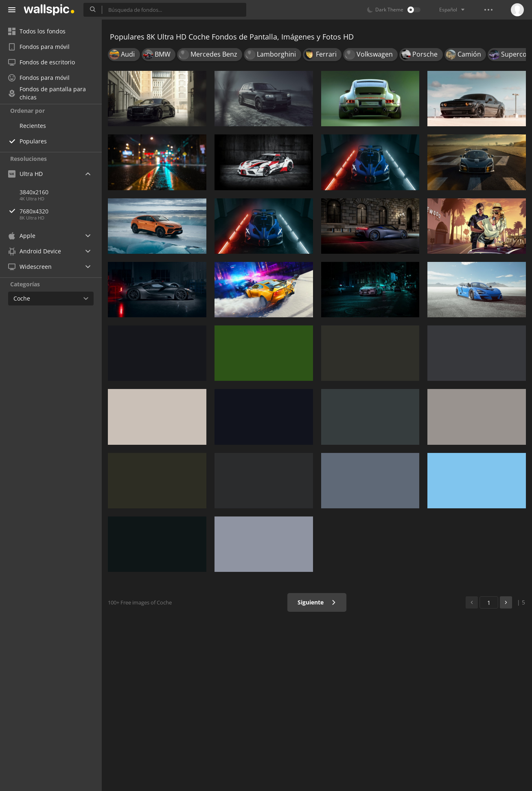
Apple (22, 236)
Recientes (33, 126)
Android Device (35, 251)
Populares (33, 141)
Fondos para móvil (39, 47)
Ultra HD (25, 174)
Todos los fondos (37, 31)
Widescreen (30, 267)
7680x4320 (61, 211)
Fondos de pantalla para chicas (47, 93)
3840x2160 (34, 192)
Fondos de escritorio (42, 62)
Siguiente (317, 602)
